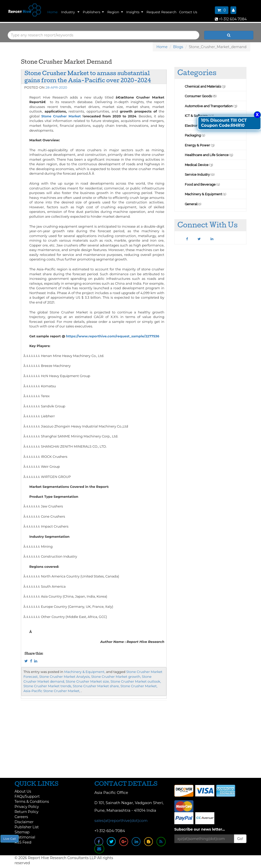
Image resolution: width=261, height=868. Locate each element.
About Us (23, 791)
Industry (70, 12)
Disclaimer (24, 822)
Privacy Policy (27, 807)
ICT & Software (196, 116)
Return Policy (27, 812)
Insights (135, 12)
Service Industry (197, 175)
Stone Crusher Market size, (88, 681)
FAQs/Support (27, 796)
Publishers (93, 12)
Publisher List (27, 827)
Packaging (193, 135)
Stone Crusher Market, (139, 686)
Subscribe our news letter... (200, 829)
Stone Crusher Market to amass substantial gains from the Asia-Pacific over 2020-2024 (88, 77)
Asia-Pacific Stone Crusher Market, (52, 691)
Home (53, 12)
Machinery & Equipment (203, 194)
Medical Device (197, 165)
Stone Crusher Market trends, (48, 686)
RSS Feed (23, 842)
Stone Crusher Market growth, (116, 677)
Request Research (162, 12)
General (191, 204)
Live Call (10, 839)
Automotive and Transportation (209, 106)
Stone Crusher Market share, (96, 686)
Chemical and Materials (203, 86)
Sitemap (22, 832)
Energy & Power (197, 145)
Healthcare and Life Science (207, 155)
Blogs (178, 47)
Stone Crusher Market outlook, (136, 681)
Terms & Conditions (32, 802)
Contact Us (188, 12)
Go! (240, 839)
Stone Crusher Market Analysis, (65, 677)
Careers (21, 817)
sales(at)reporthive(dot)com (121, 821)
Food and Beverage (200, 184)
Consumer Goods (198, 96)
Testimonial (25, 837)
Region (115, 12)
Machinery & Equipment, (85, 672)
